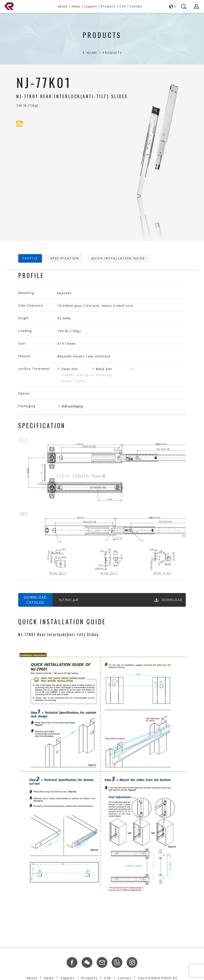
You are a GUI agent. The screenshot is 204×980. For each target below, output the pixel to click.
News (49, 978)
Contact (124, 978)
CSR (108, 978)
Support (67, 978)
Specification (65, 258)
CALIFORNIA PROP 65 (158, 978)
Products (112, 53)
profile (30, 258)
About (32, 978)
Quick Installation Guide (118, 258)
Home (92, 53)
